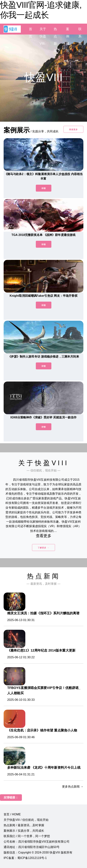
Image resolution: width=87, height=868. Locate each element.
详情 (44, 188)
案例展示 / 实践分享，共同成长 (24, 831)
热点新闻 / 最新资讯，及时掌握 (24, 825)
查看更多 (43, 536)
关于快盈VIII (43, 36)
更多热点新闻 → (73, 787)
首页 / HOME (12, 814)
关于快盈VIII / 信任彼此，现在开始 (26, 820)
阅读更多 (73, 129)
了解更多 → (43, 548)
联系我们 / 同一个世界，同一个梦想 (27, 836)
